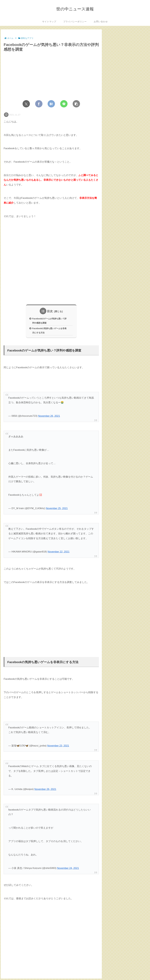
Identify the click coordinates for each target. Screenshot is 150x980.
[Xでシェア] (26, 104)
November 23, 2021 (58, 747)
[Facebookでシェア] (39, 104)
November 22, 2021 (59, 553)
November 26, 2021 (49, 417)
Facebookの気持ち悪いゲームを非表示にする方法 (50, 331)
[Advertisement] (51, 257)
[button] (76, 104)
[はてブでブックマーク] (51, 104)
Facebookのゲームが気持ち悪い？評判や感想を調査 (50, 321)
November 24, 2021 (68, 869)
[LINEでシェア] (64, 104)
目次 (50, 311)
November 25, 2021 (57, 510)
